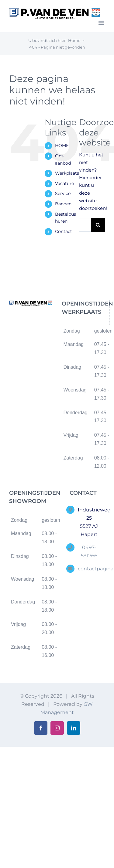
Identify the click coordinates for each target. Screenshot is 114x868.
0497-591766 (89, 552)
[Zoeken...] (85, 225)
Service (63, 193)
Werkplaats (67, 173)
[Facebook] (26, 326)
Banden (63, 204)
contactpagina (89, 569)
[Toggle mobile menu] (102, 23)
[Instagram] (36, 326)
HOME (62, 145)
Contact (64, 231)
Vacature (64, 183)
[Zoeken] (98, 225)
